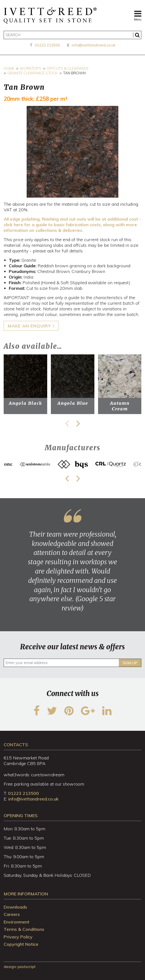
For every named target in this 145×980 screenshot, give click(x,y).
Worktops (31, 68)
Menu (138, 15)
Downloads (15, 907)
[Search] (72, 35)
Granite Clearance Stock (32, 73)
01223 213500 (47, 45)
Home (9, 68)
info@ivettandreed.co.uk (94, 45)
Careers (12, 914)
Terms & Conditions (24, 929)
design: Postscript (20, 967)
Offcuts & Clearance (68, 68)
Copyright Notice (21, 944)
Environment (17, 922)
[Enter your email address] (72, 663)
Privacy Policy (18, 937)
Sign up (130, 663)
